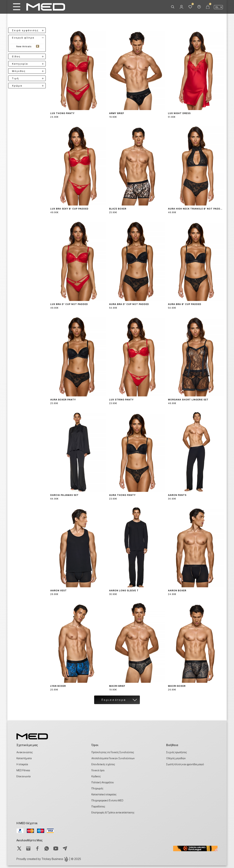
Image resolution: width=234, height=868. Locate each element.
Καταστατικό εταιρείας (104, 797)
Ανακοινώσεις (25, 755)
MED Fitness (23, 773)
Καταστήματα (24, 761)
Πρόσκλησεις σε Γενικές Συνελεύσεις (113, 755)
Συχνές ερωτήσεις (177, 755)
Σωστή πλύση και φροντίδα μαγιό (185, 767)
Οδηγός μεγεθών (176, 761)
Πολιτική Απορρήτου (103, 785)
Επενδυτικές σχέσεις (103, 767)
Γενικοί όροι (98, 773)
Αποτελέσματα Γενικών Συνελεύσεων (113, 761)
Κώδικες (96, 779)
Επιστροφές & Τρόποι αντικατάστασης (113, 815)
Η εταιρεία (22, 767)
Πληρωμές (97, 791)
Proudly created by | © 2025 (49, 861)
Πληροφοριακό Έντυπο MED (107, 803)
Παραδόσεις (98, 809)
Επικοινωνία (23, 779)
